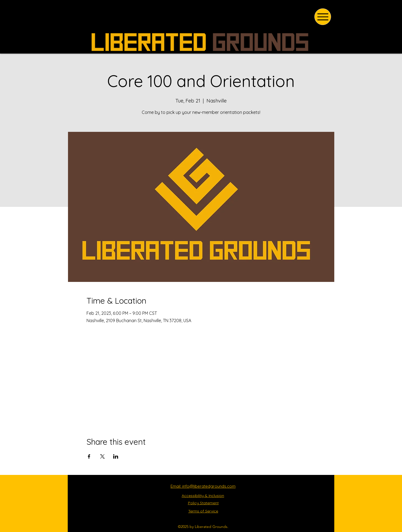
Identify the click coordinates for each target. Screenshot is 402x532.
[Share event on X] (102, 456)
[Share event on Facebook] (89, 456)
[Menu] (323, 17)
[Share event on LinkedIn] (116, 456)
